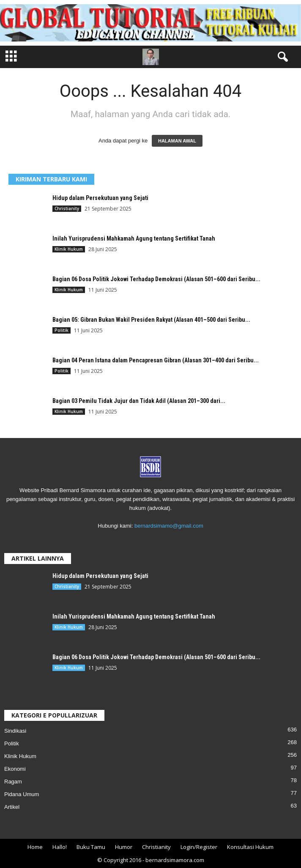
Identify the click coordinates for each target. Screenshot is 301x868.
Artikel (12, 807)
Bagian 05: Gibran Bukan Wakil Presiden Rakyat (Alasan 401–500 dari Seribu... (151, 320)
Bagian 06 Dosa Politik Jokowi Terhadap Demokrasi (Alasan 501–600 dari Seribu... (156, 279)
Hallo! (60, 847)
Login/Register (199, 847)
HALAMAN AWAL (177, 141)
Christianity (67, 208)
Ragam (13, 782)
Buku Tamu (91, 847)
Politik (62, 330)
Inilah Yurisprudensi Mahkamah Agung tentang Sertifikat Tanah (134, 238)
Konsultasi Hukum (250, 847)
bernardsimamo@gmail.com (169, 526)
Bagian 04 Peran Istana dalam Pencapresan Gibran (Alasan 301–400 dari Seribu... (156, 360)
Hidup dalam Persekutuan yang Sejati (100, 198)
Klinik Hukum (69, 249)
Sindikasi (15, 731)
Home (35, 847)
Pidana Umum (22, 794)
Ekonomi (15, 769)
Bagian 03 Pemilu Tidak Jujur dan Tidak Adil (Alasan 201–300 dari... (139, 401)
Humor (124, 847)
